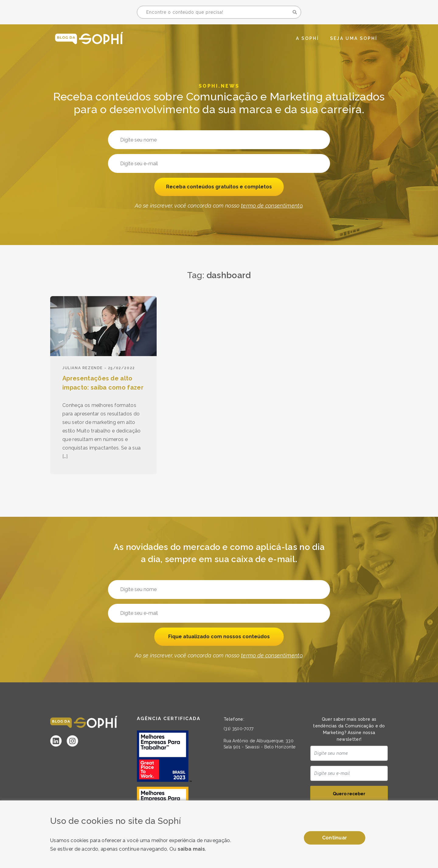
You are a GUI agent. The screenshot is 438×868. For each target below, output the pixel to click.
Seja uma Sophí (354, 38)
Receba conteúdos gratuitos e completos (219, 187)
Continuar (335, 838)
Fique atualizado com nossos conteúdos (219, 637)
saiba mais (191, 849)
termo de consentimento (272, 206)
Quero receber (349, 794)
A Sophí (308, 38)
